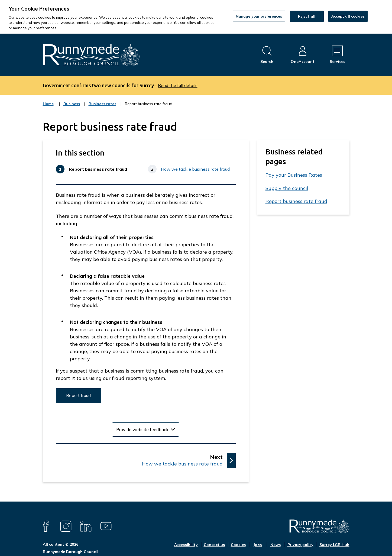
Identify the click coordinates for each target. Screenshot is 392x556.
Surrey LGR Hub (334, 545)
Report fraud (78, 395)
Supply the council (287, 188)
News (276, 545)
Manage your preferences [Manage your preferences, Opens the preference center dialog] (259, 16)
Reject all (307, 16)
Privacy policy (300, 545)
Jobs (257, 545)
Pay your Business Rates (294, 175)
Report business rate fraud (296, 201)
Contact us (214, 545)
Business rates (102, 107)
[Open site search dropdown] (267, 55)
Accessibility (186, 545)
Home (48, 104)
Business (72, 107)
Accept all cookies (348, 16)
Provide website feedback (142, 429)
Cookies (238, 545)
